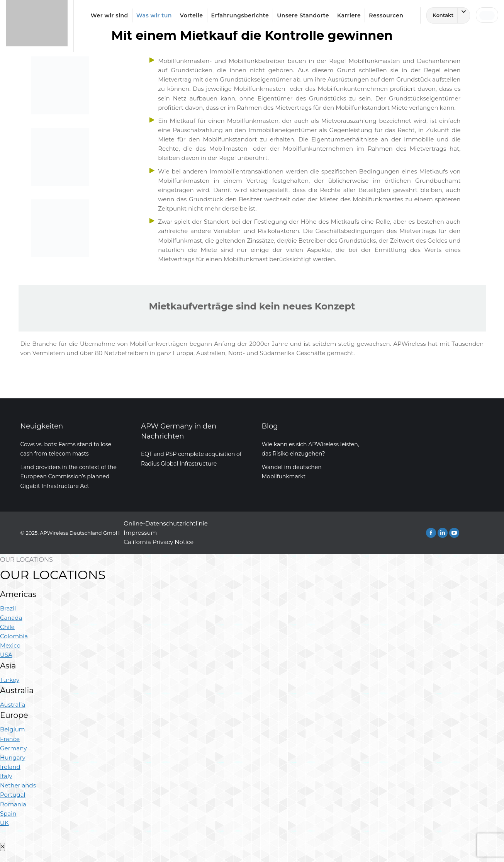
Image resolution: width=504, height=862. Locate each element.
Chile (7, 627)
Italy (6, 776)
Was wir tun (154, 15)
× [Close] (3, 847)
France (10, 739)
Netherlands (18, 785)
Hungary (13, 757)
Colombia (14, 636)
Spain (8, 814)
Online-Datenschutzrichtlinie (166, 523)
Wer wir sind (109, 15)
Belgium (13, 729)
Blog (270, 426)
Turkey (10, 680)
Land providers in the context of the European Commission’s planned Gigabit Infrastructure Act (69, 477)
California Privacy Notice (159, 542)
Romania (13, 804)
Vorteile (192, 15)
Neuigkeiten (42, 426)
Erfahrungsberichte (240, 15)
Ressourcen (386, 15)
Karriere (349, 15)
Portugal (13, 795)
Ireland (10, 767)
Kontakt (451, 15)
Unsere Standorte (303, 15)
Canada (11, 618)
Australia (13, 705)
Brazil (8, 608)
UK (4, 823)
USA (6, 655)
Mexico (10, 645)
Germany (13, 748)
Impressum (140, 533)
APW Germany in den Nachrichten (179, 431)
